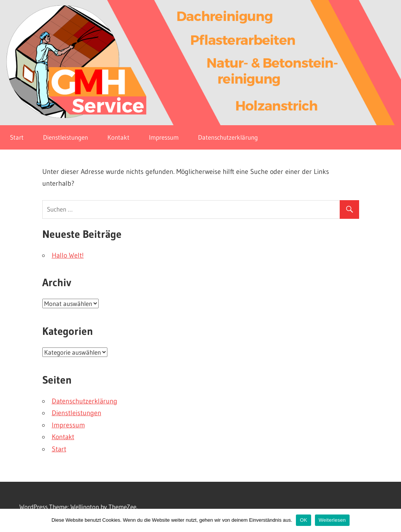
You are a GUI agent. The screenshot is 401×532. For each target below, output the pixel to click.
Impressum (164, 137)
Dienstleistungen (66, 137)
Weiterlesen (332, 520)
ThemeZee (122, 507)
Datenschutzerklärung (228, 137)
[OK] (391, 520)
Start (17, 137)
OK (303, 520)
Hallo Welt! (68, 255)
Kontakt (118, 137)
